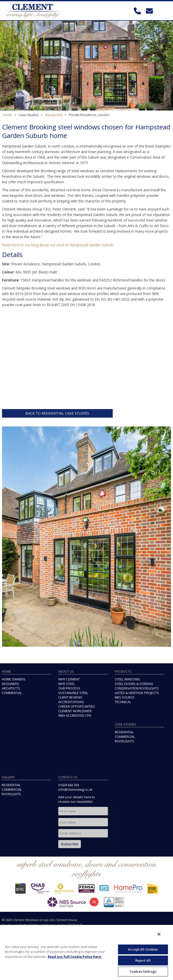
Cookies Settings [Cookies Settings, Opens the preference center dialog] (143, 971)
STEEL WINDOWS (127, 679)
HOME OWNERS (14, 679)
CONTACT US (68, 777)
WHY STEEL (67, 684)
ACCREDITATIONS (71, 702)
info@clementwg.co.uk (75, 789)
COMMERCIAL (12, 693)
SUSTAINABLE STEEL (73, 693)
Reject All (143, 960)
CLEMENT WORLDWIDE (75, 711)
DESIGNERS (10, 684)
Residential (54, 115)
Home (8, 115)
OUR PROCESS (69, 688)
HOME (6, 671)
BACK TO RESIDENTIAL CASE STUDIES (57, 413)
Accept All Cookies (143, 949)
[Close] (159, 934)
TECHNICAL (123, 702)
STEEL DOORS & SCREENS (134, 684)
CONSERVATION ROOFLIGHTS (137, 688)
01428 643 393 (69, 785)
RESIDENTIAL (124, 732)
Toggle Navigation (164, 11)
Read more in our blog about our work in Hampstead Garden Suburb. (58, 245)
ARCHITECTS (11, 688)
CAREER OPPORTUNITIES (77, 706)
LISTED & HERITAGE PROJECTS (137, 693)
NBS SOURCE (125, 697)
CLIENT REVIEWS (70, 697)
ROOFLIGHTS (124, 741)
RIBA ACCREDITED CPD (75, 715)
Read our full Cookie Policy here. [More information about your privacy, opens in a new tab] (75, 957)
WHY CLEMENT (69, 679)
